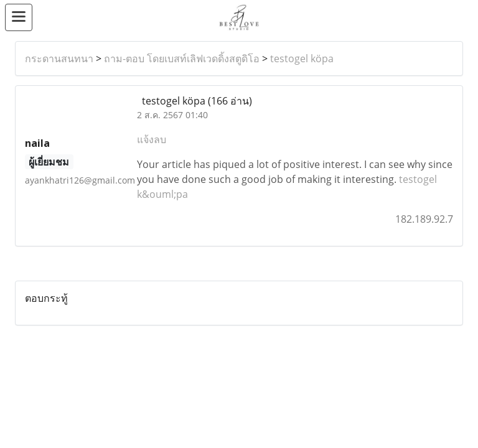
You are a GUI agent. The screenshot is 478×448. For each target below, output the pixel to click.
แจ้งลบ (152, 139)
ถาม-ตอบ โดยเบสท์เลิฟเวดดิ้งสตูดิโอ (182, 58)
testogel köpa (302, 58)
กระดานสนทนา (59, 58)
